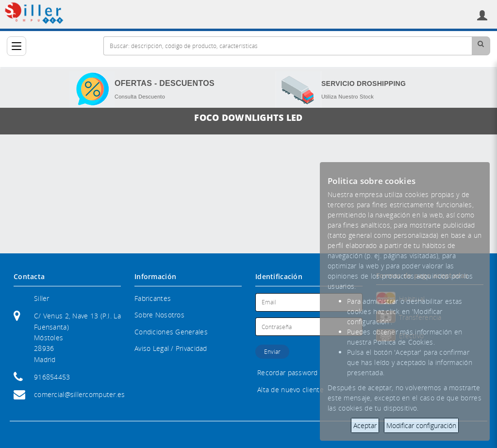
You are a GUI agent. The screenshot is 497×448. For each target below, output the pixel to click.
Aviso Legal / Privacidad (171, 348)
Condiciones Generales (171, 332)
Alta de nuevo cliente (290, 390)
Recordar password (288, 373)
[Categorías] (17, 46)
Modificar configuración (421, 425)
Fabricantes (153, 298)
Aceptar (365, 425)
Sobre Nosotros (159, 315)
